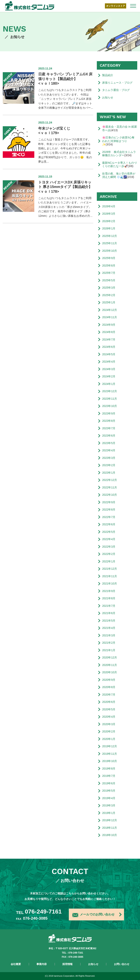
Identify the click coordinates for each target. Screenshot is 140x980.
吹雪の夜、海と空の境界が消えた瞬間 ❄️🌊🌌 (119, 175)
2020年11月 (110, 665)
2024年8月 (109, 332)
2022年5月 (109, 532)
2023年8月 (109, 421)
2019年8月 (109, 769)
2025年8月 (109, 266)
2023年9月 (109, 413)
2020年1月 (109, 739)
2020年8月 (109, 687)
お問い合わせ (122, 964)
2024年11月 (110, 317)
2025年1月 (109, 302)
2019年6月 (109, 783)
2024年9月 (109, 325)
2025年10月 (110, 251)
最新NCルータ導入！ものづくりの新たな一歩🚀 (119, 165)
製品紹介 (108, 75)
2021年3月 (109, 635)
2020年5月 (109, 709)
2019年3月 (109, 805)
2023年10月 (110, 406)
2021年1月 (109, 650)
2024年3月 (109, 369)
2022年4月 (109, 539)
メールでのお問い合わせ (93, 915)
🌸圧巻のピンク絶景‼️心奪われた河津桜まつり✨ (118, 141)
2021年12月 (110, 569)
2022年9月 (109, 502)
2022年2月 (109, 554)
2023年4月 (109, 450)
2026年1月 (109, 228)
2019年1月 (109, 813)
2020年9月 (109, 680)
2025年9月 (109, 258)
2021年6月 (109, 613)
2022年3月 (109, 547)
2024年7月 (109, 339)
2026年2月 (109, 221)
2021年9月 (109, 591)
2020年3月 (109, 724)
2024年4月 (109, 362)
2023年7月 (109, 428)
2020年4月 (109, 717)
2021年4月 (109, 628)
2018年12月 (110, 820)
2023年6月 (109, 436)
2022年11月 (110, 487)
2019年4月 (109, 798)
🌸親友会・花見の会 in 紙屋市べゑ (119, 128)
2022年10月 (110, 495)
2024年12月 (110, 310)
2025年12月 (110, 236)
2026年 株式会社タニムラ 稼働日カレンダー (120, 154)
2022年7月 (109, 517)
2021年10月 (110, 584)
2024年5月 (109, 354)
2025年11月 (110, 243)
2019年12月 (110, 746)
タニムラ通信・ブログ (116, 90)
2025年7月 (109, 273)
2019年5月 (109, 791)
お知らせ (108, 97)
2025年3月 (109, 288)
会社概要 (16, 964)
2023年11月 (110, 399)
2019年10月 (110, 761)
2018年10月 (110, 835)
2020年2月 (109, 731)
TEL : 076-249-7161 (73, 953)
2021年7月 (109, 606)
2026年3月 (109, 214)
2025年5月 (109, 280)
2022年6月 (109, 524)
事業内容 (42, 964)
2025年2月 (109, 295)
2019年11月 (110, 754)
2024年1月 (109, 384)
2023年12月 (110, 391)
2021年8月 (109, 598)
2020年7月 (109, 695)
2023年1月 (109, 473)
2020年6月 (109, 702)
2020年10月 (110, 672)
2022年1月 (109, 561)
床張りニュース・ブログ (117, 83)
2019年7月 (109, 776)
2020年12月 (110, 657)
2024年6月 (109, 347)
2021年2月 (109, 643)
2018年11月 (110, 828)
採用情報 (67, 964)
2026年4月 (109, 206)
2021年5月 (109, 621)
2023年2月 (109, 465)
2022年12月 (110, 480)
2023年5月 (109, 443)
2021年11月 (110, 576)
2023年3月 (109, 458)
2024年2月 (109, 376)
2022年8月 (109, 510)
